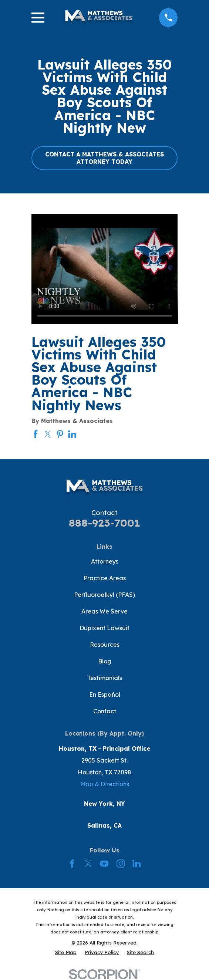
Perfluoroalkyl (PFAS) (104, 595)
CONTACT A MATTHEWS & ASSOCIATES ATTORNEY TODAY (104, 158)
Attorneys (105, 561)
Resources (105, 645)
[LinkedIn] (136, 864)
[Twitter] (88, 864)
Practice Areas (105, 578)
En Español (105, 695)
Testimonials (105, 678)
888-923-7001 (104, 523)
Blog (105, 661)
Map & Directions (105, 784)
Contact (105, 711)
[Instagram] (121, 864)
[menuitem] (66, 952)
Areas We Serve (104, 611)
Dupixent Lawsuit (104, 628)
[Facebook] (72, 864)
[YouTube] (104, 864)
